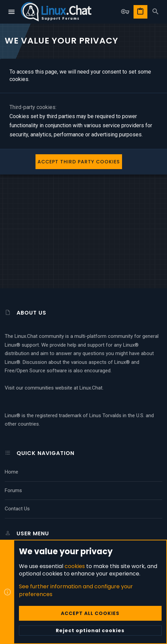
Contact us (17, 509)
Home (11, 472)
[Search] (156, 12)
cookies (75, 566)
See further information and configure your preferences (76, 590)
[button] (12, 12)
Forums (13, 490)
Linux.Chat (91, 388)
